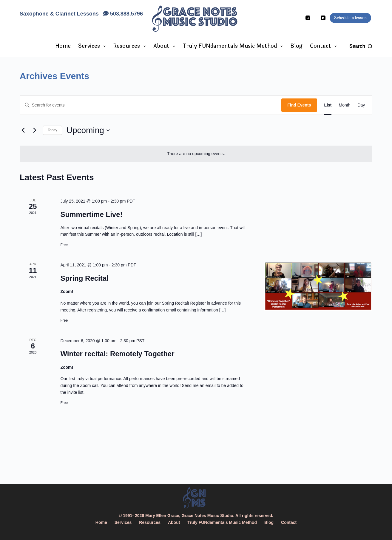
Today (53, 130)
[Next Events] (35, 130)
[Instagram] (308, 18)
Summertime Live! (91, 214)
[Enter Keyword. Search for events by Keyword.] (151, 105)
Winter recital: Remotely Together (117, 354)
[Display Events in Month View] (344, 105)
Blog (296, 46)
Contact (325, 46)
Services (93, 46)
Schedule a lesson (350, 18)
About (166, 46)
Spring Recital (84, 278)
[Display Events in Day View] (361, 105)
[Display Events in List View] (328, 105)
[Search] (361, 46)
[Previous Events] (23, 130)
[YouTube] (323, 18)
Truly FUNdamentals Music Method (234, 46)
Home (63, 46)
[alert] (196, 154)
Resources (131, 46)
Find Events (299, 105)
